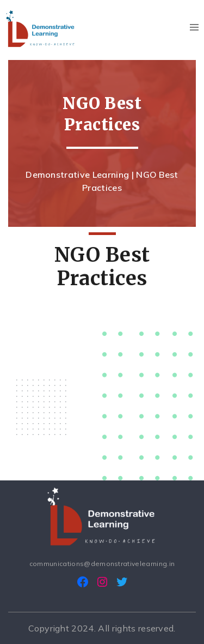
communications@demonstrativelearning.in (102, 564)
